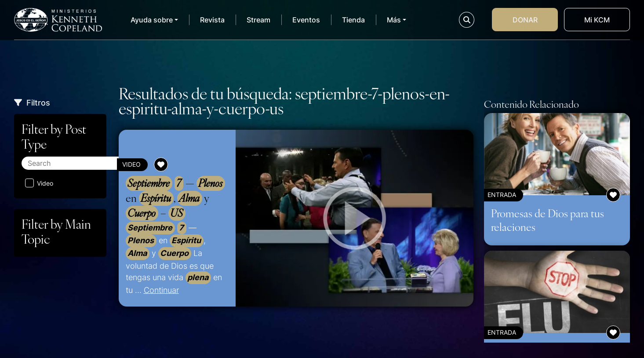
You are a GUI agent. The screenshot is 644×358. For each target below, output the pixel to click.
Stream (258, 20)
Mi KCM (597, 20)
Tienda (353, 20)
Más (394, 20)
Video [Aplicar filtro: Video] (39, 183)
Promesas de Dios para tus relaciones (548, 220)
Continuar (161, 290)
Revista (212, 20)
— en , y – (175, 198)
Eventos (306, 20)
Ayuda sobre (152, 20)
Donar (525, 20)
